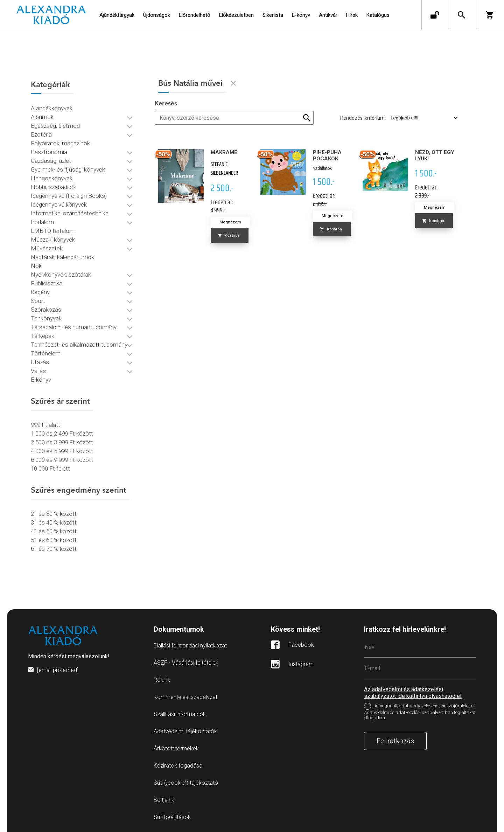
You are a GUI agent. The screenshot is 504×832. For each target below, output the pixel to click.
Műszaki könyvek (53, 238)
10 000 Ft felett (50, 467)
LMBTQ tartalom (53, 229)
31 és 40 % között (54, 521)
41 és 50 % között (54, 530)
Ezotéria (41, 133)
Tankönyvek (46, 317)
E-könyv (41, 378)
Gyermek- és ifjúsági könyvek (68, 168)
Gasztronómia (49, 151)
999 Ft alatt (45, 423)
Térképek (43, 334)
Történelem (46, 352)
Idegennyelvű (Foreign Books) (69, 194)
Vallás (38, 369)
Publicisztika (47, 282)
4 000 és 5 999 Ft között (62, 450)
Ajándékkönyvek (52, 107)
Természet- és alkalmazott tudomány (79, 343)
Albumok (42, 116)
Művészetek (47, 247)
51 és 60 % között (54, 539)
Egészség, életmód (55, 124)
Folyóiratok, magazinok (60, 142)
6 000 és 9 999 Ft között (62, 458)
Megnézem (230, 222)
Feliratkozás (395, 739)
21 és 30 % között (54, 512)
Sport (38, 299)
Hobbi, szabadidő (53, 186)
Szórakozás (46, 308)
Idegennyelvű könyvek (59, 203)
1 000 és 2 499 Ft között (62, 432)
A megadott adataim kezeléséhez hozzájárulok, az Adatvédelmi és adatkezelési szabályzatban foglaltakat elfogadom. (420, 709)
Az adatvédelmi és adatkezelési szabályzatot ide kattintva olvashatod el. (413, 690)
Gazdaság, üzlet (51, 159)
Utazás (40, 361)
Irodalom (42, 221)
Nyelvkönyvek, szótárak (61, 273)
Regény (40, 291)
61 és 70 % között (54, 547)
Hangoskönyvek (52, 177)
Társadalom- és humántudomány (74, 326)
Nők (36, 264)
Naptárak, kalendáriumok (62, 256)
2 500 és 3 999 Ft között (62, 441)
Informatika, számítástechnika (70, 212)
